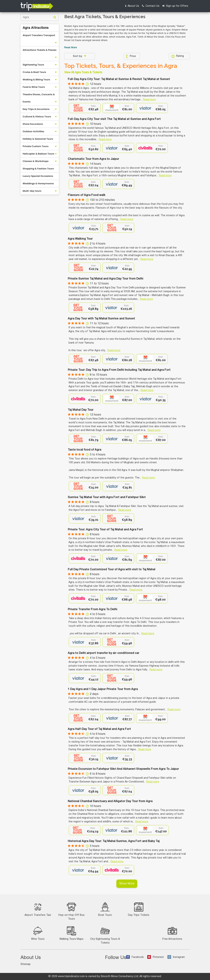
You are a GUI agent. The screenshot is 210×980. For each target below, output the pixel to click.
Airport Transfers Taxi (38, 909)
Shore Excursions (33, 124)
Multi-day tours (32, 191)
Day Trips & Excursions (36, 109)
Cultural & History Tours (37, 117)
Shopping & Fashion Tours (38, 169)
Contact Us (151, 6)
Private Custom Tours (36, 146)
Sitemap (26, 964)
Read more (149, 100)
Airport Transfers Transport (39, 35)
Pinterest (156, 957)
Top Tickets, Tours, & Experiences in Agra (121, 66)
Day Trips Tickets (139, 909)
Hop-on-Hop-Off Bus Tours (71, 911)
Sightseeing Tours (33, 65)
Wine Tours (38, 933)
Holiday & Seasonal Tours (38, 139)
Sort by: (78, 56)
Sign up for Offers (175, 6)
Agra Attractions (36, 28)
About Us (132, 6)
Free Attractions (172, 933)
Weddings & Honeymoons (38, 183)
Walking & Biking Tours (36, 80)
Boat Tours (105, 909)
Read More (71, 48)
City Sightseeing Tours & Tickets (105, 935)
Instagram (176, 957)
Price (131, 56)
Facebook (135, 957)
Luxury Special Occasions (38, 176)
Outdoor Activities (34, 131)
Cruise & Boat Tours (34, 72)
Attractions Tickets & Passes (40, 50)
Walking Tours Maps (71, 933)
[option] (85, 108)
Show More (127, 884)
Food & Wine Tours (34, 87)
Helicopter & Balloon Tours (39, 154)
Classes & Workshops (36, 161)
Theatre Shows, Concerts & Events (39, 98)
